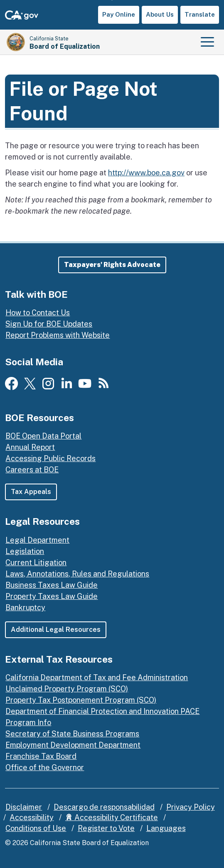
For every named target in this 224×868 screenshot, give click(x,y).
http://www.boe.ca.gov (146, 173)
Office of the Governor (45, 767)
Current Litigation (36, 562)
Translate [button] (200, 14)
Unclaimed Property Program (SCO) (67, 689)
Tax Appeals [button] (31, 492)
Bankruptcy (25, 607)
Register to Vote (106, 828)
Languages (166, 828)
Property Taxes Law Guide (52, 596)
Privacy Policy (191, 807)
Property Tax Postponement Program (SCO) (81, 700)
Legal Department (37, 540)
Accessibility (32, 817)
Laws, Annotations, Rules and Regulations (77, 574)
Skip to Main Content (112, 0)
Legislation (25, 551)
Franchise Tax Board (41, 756)
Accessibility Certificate (112, 817)
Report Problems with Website (58, 335)
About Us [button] (160, 14)
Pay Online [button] (119, 14)
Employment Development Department (73, 745)
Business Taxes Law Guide (52, 585)
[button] (112, 265)
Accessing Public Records (50, 458)
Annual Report (30, 447)
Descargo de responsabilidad (104, 807)
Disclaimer (24, 807)
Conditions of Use (36, 828)
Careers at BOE (32, 470)
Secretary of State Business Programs (72, 734)
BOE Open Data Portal (43, 436)
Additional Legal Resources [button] (56, 630)
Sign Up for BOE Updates (49, 324)
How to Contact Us (38, 313)
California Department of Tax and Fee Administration (97, 677)
